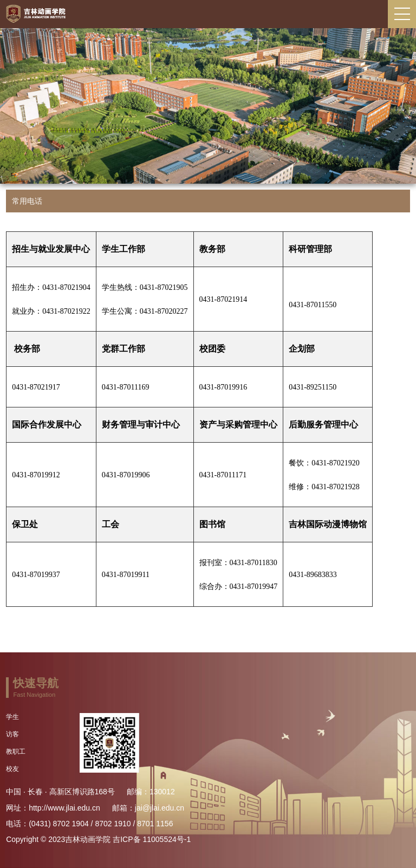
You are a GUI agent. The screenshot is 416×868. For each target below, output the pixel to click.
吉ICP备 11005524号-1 (152, 839)
